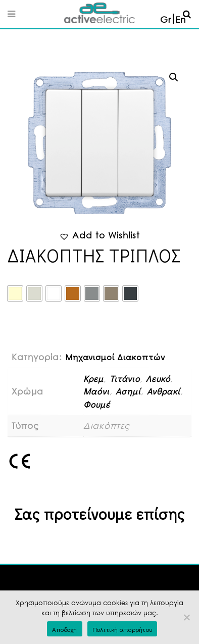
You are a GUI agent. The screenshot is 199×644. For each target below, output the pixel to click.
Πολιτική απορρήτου (122, 629)
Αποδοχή (65, 629)
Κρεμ (93, 379)
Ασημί (128, 391)
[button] (174, 77)
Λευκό (158, 379)
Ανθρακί (164, 391)
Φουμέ (97, 404)
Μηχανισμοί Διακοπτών (115, 357)
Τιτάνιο (125, 379)
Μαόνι (96, 391)
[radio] (15, 293)
